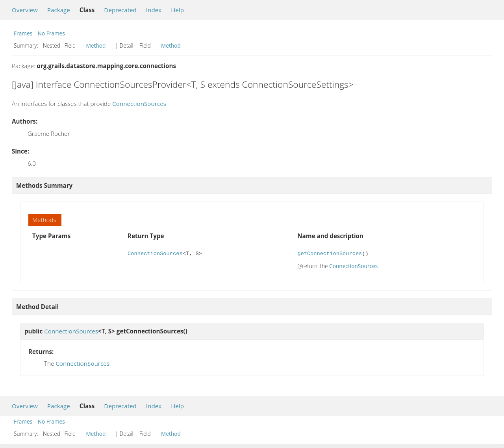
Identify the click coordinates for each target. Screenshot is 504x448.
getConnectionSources (330, 254)
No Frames (51, 33)
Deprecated (120, 10)
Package (59, 10)
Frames (23, 33)
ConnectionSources (139, 104)
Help (177, 10)
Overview (25, 10)
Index (154, 10)
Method (96, 45)
